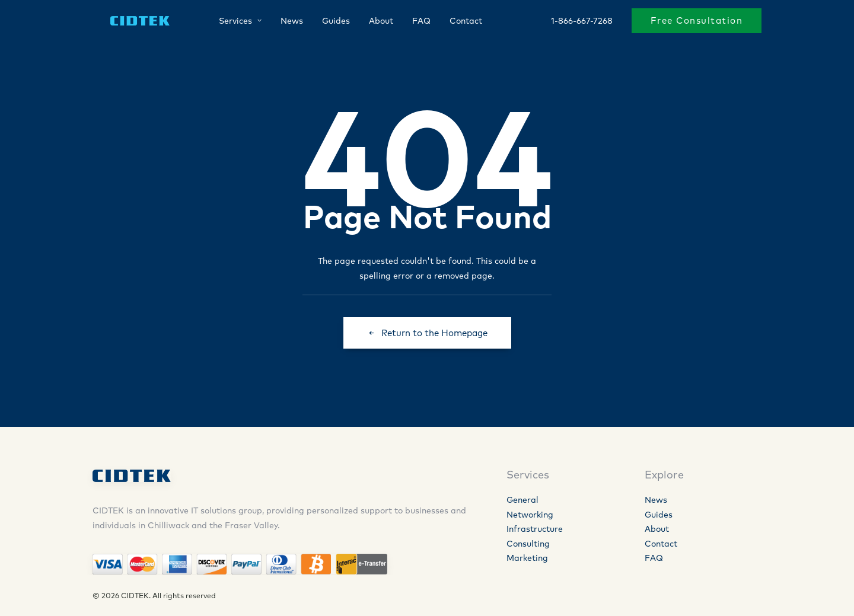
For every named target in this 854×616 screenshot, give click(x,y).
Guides (325, 22)
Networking (530, 515)
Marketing (527, 558)
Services (230, 22)
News (281, 22)
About (370, 22)
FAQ (411, 22)
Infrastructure (535, 529)
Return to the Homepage (427, 333)
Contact (455, 22)
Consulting (528, 544)
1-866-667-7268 (582, 22)
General (522, 500)
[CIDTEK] (130, 22)
